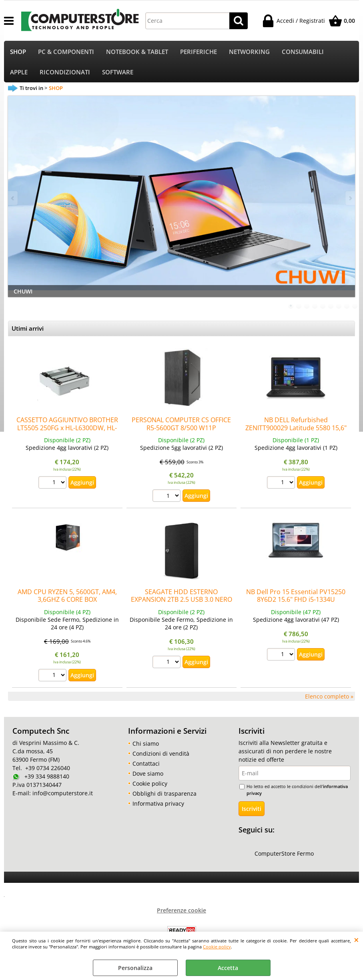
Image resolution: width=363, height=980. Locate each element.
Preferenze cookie (181, 912)
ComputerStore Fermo (284, 855)
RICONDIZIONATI (65, 73)
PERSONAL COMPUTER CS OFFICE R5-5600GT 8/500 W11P (181, 426)
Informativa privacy (158, 805)
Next (350, 200)
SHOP (18, 52)
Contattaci (146, 765)
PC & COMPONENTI (66, 52)
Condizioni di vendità (161, 755)
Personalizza (135, 968)
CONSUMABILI (303, 52)
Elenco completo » (329, 698)
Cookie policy (217, 947)
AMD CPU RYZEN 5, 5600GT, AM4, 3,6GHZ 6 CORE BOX (67, 597)
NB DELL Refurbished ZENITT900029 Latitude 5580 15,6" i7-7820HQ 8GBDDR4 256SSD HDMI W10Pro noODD (296, 433)
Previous (13, 200)
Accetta (228, 968)
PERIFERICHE (199, 52)
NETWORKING (249, 52)
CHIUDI (356, 940)
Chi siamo (146, 745)
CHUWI (23, 293)
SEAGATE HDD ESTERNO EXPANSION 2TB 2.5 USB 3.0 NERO (181, 597)
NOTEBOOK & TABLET (137, 52)
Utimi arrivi (28, 330)
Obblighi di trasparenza (164, 795)
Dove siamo (148, 775)
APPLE (19, 73)
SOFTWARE (118, 73)
